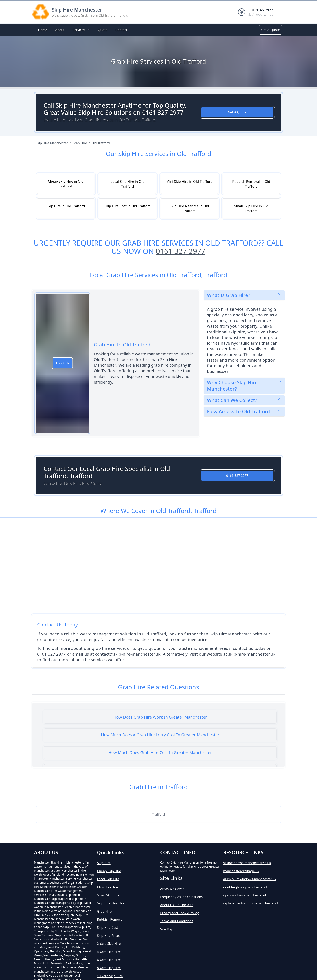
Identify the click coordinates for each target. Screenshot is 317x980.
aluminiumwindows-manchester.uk (250, 879)
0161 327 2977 (181, 251)
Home (43, 30)
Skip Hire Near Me (111, 903)
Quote (103, 30)
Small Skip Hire (108, 895)
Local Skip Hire (108, 879)
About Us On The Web (177, 905)
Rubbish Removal (110, 919)
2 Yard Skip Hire (109, 944)
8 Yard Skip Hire (109, 968)
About (60, 30)
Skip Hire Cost (108, 928)
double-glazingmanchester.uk (246, 887)
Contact (121, 30)
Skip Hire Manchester (77, 10)
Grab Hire (104, 911)
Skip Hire (104, 863)
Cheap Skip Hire (109, 871)
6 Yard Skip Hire (109, 960)
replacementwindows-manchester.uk (251, 903)
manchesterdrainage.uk (241, 871)
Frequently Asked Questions (181, 897)
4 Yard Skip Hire (109, 952)
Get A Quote (271, 30)
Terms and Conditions (177, 921)
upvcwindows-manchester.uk (245, 895)
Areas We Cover (172, 889)
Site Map (167, 929)
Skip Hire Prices (109, 936)
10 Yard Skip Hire (110, 976)
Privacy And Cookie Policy (179, 913)
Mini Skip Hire (108, 887)
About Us (62, 363)
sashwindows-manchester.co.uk (247, 863)
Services (82, 30)
